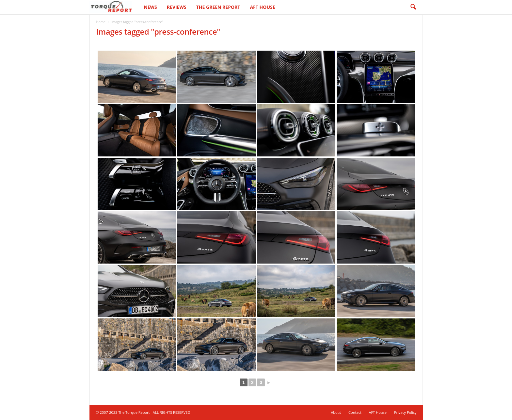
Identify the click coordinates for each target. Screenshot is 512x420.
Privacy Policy (405, 413)
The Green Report (218, 7)
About (336, 413)
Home (101, 22)
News (150, 7)
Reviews (177, 7)
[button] (413, 7)
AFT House (262, 7)
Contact (355, 413)
